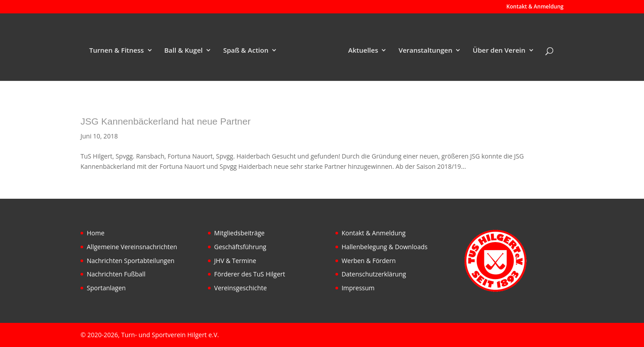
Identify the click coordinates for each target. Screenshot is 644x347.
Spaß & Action (246, 51)
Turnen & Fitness (117, 51)
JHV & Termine (235, 261)
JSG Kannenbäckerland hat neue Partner (165, 121)
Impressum (358, 288)
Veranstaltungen (425, 51)
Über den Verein (499, 51)
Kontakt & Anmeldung (535, 7)
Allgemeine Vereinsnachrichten (132, 247)
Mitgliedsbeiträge (239, 233)
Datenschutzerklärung (374, 274)
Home (96, 233)
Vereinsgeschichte (241, 288)
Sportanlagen (106, 288)
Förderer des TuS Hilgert (250, 274)
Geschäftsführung (240, 247)
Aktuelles (363, 51)
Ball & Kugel (183, 51)
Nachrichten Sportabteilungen (131, 261)
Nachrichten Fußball (116, 274)
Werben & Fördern (369, 261)
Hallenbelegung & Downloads (385, 247)
